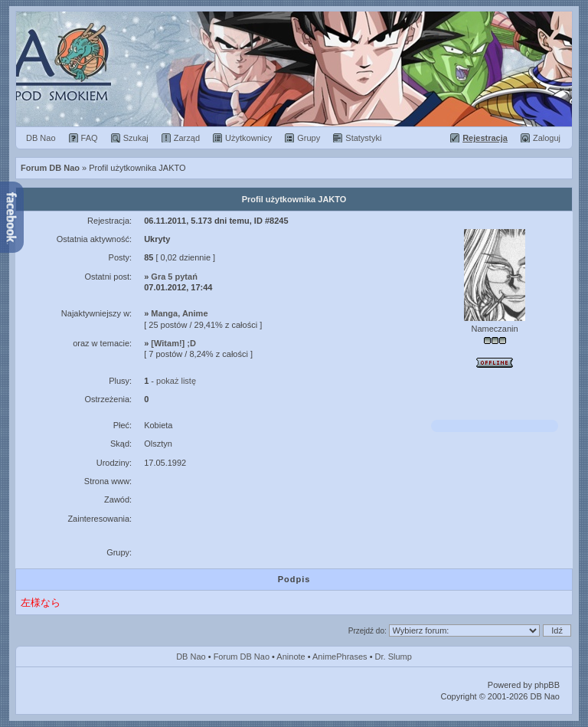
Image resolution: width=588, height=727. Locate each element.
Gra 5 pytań (174, 277)
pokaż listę (176, 381)
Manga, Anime (179, 313)
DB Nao (191, 657)
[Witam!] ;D (173, 343)
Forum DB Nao (242, 657)
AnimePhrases (340, 657)
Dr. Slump (394, 657)
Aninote (291, 657)
